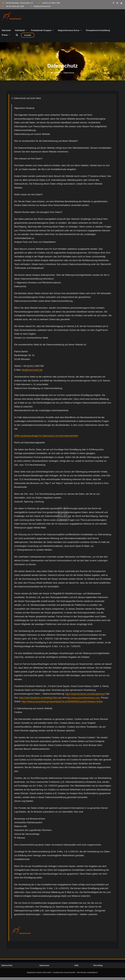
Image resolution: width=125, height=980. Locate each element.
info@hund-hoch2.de (42, 6)
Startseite (6, 33)
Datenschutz (69, 75)
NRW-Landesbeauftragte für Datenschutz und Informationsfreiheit (46, 438)
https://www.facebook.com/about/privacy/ (85, 696)
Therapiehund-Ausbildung (98, 33)
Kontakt (28, 37)
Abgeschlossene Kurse (70, 33)
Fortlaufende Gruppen (42, 33)
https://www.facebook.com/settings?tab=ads (40, 700)
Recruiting (98, 968)
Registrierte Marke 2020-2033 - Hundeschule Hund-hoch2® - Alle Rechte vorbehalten (62, 975)
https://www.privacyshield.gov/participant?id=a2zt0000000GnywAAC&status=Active (62, 704)
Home (56, 75)
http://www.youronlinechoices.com (83, 700)
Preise (6, 37)
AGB (76, 968)
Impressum (44, 968)
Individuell (21, 33)
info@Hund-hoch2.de (32, 372)
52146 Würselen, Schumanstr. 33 (19, 3)
